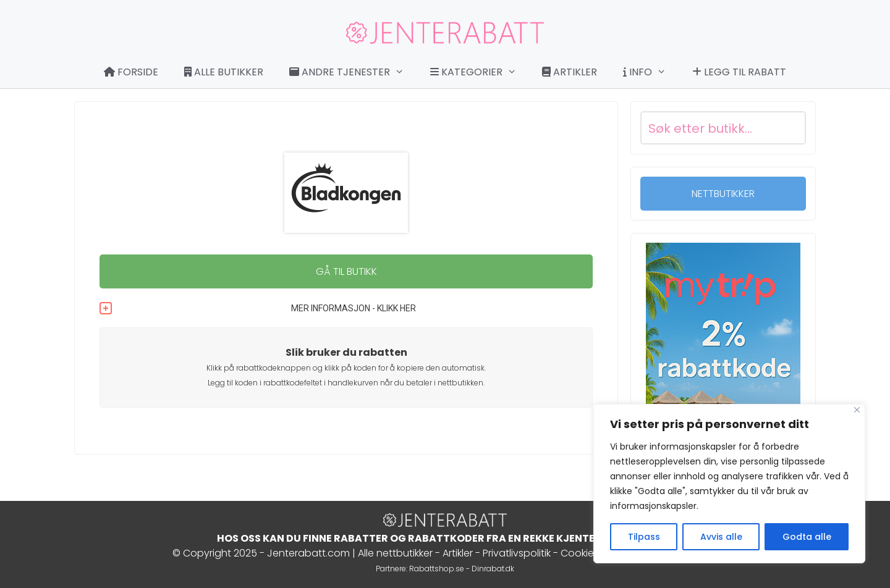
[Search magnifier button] (789, 128)
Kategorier (480, 72)
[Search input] (708, 128)
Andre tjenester (353, 72)
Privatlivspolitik (517, 553)
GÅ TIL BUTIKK (346, 271)
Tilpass (644, 537)
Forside (131, 72)
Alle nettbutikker (395, 553)
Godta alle (807, 537)
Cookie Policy (592, 553)
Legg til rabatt (739, 72)
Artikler (570, 72)
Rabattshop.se (437, 569)
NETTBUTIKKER (723, 194)
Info (651, 72)
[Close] (857, 410)
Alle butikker (224, 72)
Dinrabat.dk (493, 569)
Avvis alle (721, 537)
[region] (729, 484)
